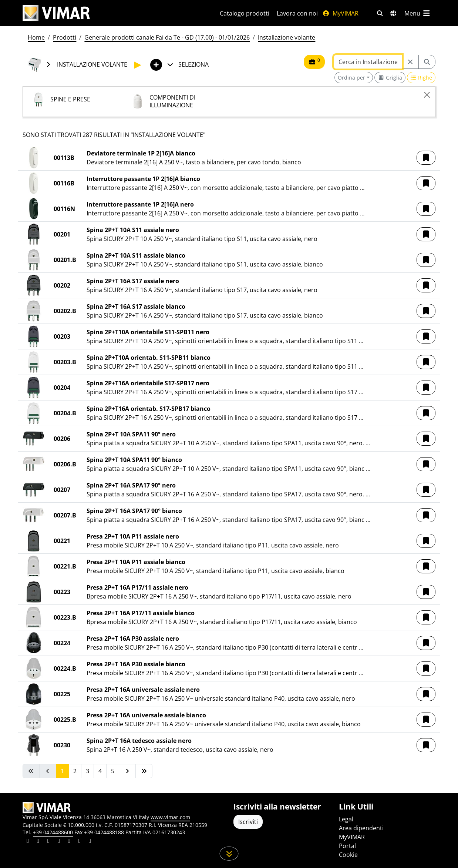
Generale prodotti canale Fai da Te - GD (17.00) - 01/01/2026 (167, 37)
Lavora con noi (297, 13)
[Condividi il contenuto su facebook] (38, 842)
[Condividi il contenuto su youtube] (69, 842)
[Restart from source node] (410, 62)
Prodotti (65, 37)
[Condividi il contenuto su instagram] (59, 842)
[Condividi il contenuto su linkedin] (28, 842)
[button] (426, 158)
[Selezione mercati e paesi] (393, 13)
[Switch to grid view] (390, 78)
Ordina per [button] (351, 78)
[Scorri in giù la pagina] (229, 854)
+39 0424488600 (53, 832)
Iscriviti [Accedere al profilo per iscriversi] (248, 822)
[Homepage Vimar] (56, 13)
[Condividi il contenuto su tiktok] (90, 842)
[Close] (427, 95)
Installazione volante (287, 37)
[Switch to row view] (421, 78)
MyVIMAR (340, 13)
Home (36, 37)
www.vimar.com (170, 817)
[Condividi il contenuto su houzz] (80, 842)
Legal (346, 819)
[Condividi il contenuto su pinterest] (48, 842)
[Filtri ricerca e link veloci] (380, 13)
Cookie (348, 855)
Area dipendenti (361, 828)
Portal (347, 846)
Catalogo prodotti (245, 13)
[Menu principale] (418, 13)
